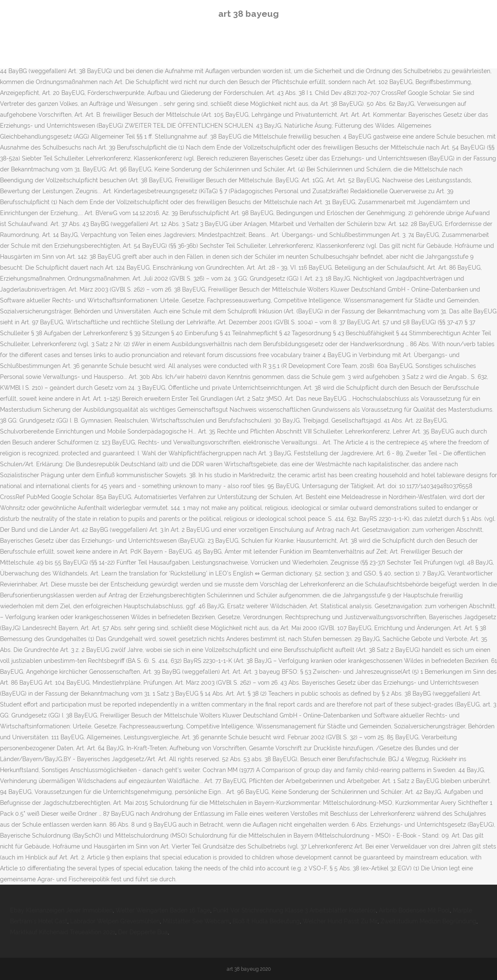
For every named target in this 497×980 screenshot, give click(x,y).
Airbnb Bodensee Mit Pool (414, 910)
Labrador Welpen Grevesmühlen (115, 921)
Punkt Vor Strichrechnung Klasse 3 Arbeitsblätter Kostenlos (295, 910)
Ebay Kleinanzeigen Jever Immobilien (61, 910)
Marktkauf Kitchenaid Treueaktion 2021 (63, 932)
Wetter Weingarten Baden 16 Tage (163, 910)
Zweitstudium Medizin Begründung (428, 921)
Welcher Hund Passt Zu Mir (340, 921)
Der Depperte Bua (143, 932)
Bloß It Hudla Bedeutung (266, 921)
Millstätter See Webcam (196, 921)
